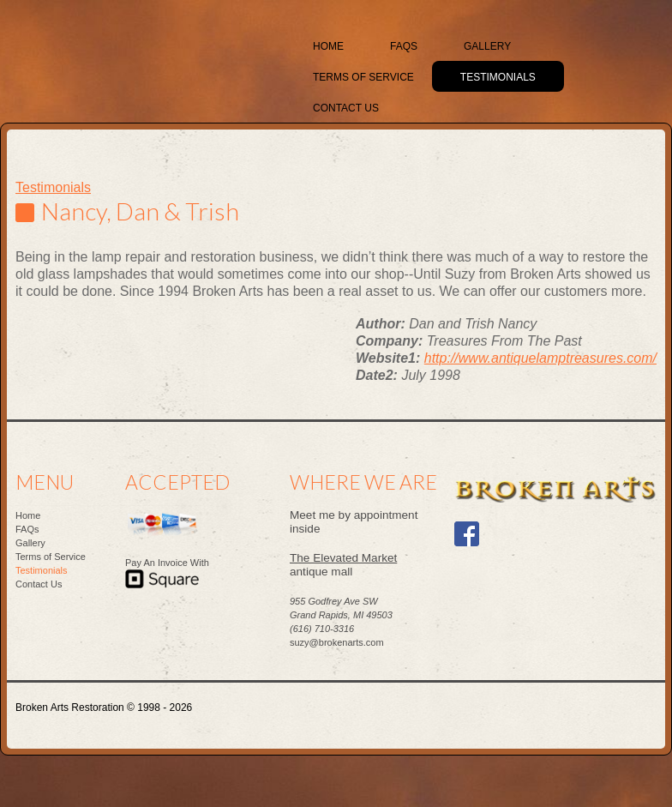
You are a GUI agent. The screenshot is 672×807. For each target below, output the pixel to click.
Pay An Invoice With (167, 563)
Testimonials (53, 187)
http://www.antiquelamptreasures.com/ (540, 358)
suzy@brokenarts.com (337, 642)
